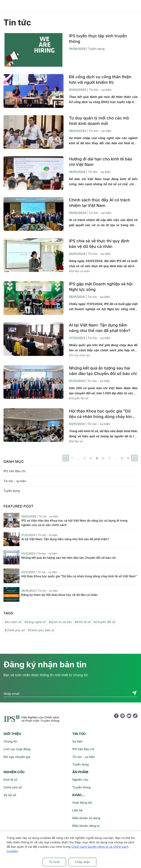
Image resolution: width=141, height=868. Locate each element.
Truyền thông (82, 787)
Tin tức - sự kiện (15, 481)
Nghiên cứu (80, 780)
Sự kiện (77, 741)
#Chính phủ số (15, 630)
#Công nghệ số (35, 622)
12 (122, 458)
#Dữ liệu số (76, 441)
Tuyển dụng (12, 491)
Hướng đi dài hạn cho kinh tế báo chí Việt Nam (101, 162)
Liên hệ (77, 810)
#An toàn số (13, 622)
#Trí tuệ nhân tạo (79, 355)
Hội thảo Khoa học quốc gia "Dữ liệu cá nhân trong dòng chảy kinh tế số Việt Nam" (102, 414)
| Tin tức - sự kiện (99, 90)
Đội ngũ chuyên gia (17, 757)
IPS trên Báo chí (15, 471)
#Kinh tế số (83, 622)
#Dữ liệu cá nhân (79, 271)
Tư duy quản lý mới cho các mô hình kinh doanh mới (99, 121)
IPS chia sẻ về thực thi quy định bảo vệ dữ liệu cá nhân (99, 244)
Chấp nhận (82, 862)
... (78, 458)
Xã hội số (10, 795)
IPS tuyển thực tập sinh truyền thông (98, 39)
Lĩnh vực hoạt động (17, 749)
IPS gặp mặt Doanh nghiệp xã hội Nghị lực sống (101, 287)
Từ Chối (54, 862)
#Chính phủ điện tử (41, 630)
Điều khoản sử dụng (86, 818)
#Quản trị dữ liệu (60, 622)
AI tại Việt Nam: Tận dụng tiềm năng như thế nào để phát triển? (100, 328)
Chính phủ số (13, 787)
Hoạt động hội (82, 803)
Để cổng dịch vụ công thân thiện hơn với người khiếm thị (100, 80)
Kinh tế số (10, 780)
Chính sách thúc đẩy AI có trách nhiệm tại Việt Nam (100, 203)
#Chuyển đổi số (79, 398)
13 (128, 458)
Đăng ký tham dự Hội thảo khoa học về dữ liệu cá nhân (59, 595)
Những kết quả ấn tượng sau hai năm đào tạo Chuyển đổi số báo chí (103, 371)
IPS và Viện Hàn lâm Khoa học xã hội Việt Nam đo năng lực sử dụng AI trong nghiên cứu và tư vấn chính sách (74, 523)
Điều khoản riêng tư (86, 826)
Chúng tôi (10, 741)
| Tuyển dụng (95, 49)
